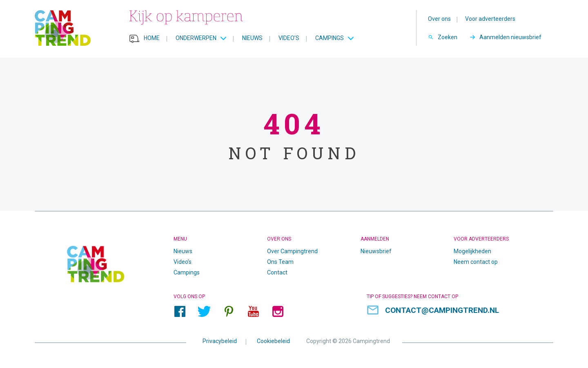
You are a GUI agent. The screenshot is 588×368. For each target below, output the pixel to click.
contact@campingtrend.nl (442, 310)
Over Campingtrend (292, 251)
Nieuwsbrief (376, 251)
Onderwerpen (196, 38)
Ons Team (280, 262)
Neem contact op (476, 262)
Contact (277, 272)
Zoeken (448, 37)
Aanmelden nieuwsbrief (510, 37)
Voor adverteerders (490, 19)
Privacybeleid (220, 341)
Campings (330, 38)
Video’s (289, 38)
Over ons (439, 19)
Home (152, 38)
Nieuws (252, 38)
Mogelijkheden (472, 251)
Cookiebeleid (273, 341)
